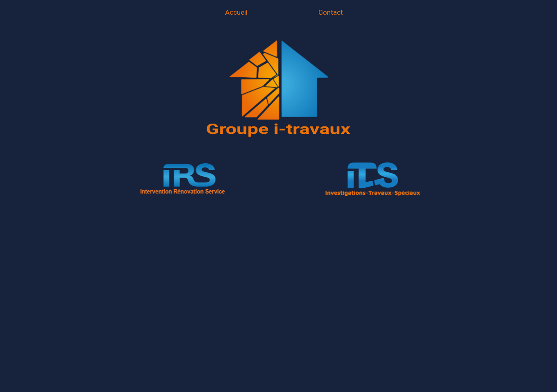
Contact (331, 12)
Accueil (236, 12)
